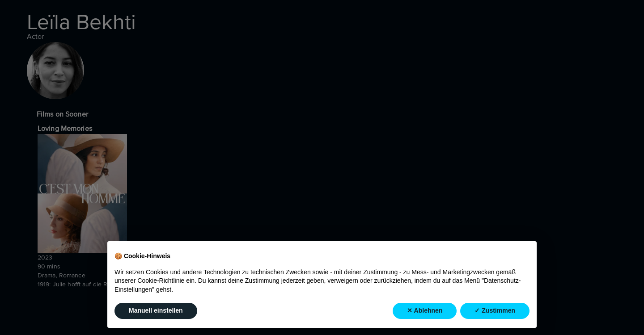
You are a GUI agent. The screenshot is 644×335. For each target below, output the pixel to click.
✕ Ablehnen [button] (425, 311)
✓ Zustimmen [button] (495, 311)
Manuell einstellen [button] (156, 311)
